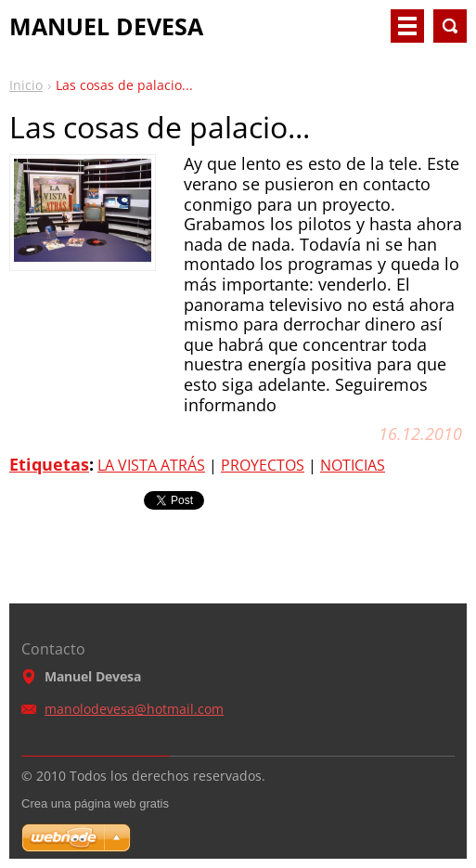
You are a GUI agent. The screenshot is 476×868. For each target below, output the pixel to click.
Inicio (26, 85)
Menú (407, 26)
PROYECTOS (263, 465)
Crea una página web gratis (95, 803)
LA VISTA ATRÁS (151, 465)
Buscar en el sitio (450, 26)
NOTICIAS (353, 465)
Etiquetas (49, 464)
